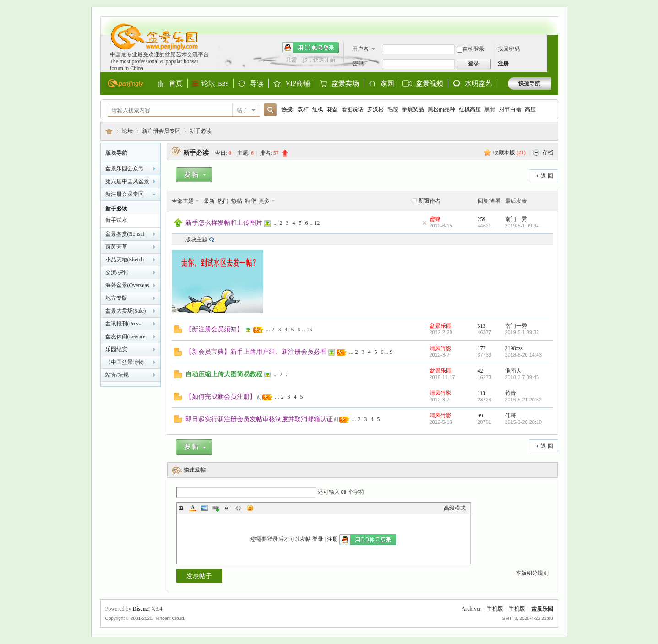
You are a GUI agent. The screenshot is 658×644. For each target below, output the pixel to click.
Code (239, 508)
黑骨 (490, 109)
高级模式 (455, 508)
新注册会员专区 (161, 131)
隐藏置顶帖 (424, 223)
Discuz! (141, 609)
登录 (318, 539)
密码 (358, 64)
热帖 (237, 201)
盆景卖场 (345, 84)
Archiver (471, 609)
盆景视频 (430, 83)
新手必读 (201, 131)
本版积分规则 (532, 573)
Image (204, 508)
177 (482, 348)
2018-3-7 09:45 (522, 377)
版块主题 (196, 239)
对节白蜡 (510, 109)
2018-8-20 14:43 (524, 355)
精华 (250, 201)
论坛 (215, 83)
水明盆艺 (479, 83)
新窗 (424, 200)
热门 (223, 201)
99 (480, 416)
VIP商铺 (298, 84)
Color (193, 508)
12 (317, 223)
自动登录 (470, 49)
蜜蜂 (435, 219)
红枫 (318, 109)
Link (216, 508)
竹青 (511, 393)
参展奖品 (413, 109)
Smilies (250, 508)
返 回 (547, 176)
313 (482, 326)
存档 (548, 152)
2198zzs (514, 348)
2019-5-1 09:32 (522, 332)
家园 (387, 84)
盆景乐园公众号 (125, 168)
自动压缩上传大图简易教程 (224, 374)
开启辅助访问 (549, 21)
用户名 (360, 49)
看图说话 (353, 109)
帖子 (242, 110)
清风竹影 (440, 348)
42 (480, 371)
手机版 (495, 609)
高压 (530, 109)
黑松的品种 (441, 109)
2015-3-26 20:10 (524, 422)
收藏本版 (509, 152)
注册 (503, 64)
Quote (227, 508)
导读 (257, 84)
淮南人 (513, 371)
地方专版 (116, 298)
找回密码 (509, 49)
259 (482, 219)
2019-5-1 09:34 (522, 226)
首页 (176, 84)
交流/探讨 (117, 272)
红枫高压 (470, 109)
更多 (264, 201)
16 (310, 330)
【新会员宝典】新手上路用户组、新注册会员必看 (256, 352)
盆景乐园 (109, 131)
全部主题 (183, 201)
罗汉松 (375, 109)
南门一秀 (516, 219)
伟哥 (511, 416)
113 (482, 393)
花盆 (332, 109)
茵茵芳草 (116, 247)
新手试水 (116, 220)
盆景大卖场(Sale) (126, 311)
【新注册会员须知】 (214, 329)
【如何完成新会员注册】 (221, 396)
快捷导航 (529, 83)
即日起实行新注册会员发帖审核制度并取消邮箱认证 (259, 419)
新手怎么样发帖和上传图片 (224, 222)
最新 (209, 201)
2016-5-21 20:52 (524, 400)
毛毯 (393, 109)
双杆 (303, 109)
